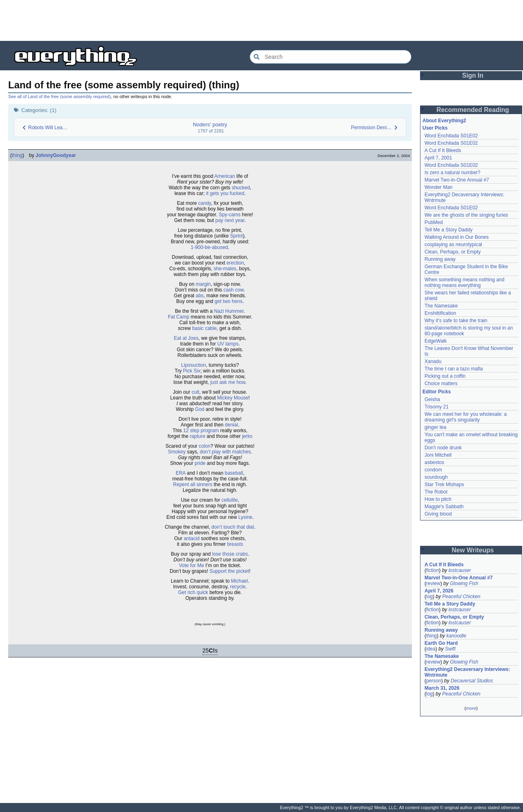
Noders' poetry (210, 124)
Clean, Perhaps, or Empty (453, 252)
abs (200, 296)
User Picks (435, 128)
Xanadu (433, 361)
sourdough (436, 477)
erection (235, 263)
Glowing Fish (464, 583)
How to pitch (438, 499)
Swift (450, 649)
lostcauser (460, 570)
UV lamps (228, 344)
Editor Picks (437, 392)
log (429, 597)
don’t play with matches (225, 452)
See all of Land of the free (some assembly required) (59, 96)
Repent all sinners (193, 485)
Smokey (177, 452)
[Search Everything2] (331, 57)
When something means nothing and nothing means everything (464, 283)
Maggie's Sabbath (444, 507)
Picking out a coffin (445, 376)
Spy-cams (229, 215)
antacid (192, 538)
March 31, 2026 (442, 688)
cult (196, 392)
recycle (238, 587)
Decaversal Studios (472, 681)
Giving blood (438, 514)
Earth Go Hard (441, 643)
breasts (235, 544)
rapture (197, 436)
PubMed (434, 222)
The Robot (436, 492)
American (225, 176)
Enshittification (440, 313)
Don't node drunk (443, 448)
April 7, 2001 (438, 158)
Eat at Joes (186, 338)
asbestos (434, 462)
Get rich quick (193, 592)
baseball (234, 473)
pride (200, 463)
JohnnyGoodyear (56, 155)
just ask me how (228, 382)
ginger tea (435, 427)
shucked (241, 188)
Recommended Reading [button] (473, 110)
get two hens (228, 301)
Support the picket (229, 571)
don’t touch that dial (232, 527)
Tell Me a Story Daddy (448, 230)
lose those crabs (230, 554)
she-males (225, 269)
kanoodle (456, 636)
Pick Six (192, 371)
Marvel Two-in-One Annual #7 (457, 180)
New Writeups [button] (473, 550)
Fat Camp (179, 317)
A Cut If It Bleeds (443, 150)
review (433, 583)
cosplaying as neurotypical (453, 244)
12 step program (201, 431)
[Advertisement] (261, 20)
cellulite (230, 500)
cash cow (234, 290)
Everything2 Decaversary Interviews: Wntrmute (467, 672)
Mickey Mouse (233, 398)
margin (203, 284)
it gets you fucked (225, 193)
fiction (432, 570)
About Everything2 (444, 121)
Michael (239, 581)
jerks (247, 436)
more (471, 708)
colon (205, 446)
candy (205, 203)
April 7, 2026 (439, 591)
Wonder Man (438, 187)
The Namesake (441, 306)
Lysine (245, 517)
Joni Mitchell (438, 455)
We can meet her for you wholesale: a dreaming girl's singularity (466, 417)
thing (17, 155)
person (434, 681)
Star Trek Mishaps (444, 485)
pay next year (230, 220)
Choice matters (441, 384)
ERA (181, 473)
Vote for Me (191, 565)
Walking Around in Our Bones (457, 237)
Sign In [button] (473, 75)
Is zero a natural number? (453, 173)
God (200, 409)
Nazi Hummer (229, 311)
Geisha (432, 399)
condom (433, 470)
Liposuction (193, 365)
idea (431, 649)
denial (231, 425)
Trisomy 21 (437, 407)
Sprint (236, 236)
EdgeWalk (436, 341)
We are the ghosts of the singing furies (466, 215)
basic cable (204, 328)
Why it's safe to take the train (456, 321)
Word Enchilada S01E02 (451, 136)
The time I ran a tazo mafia (454, 369)
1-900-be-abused (209, 247)
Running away (440, 259)
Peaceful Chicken (461, 597)
